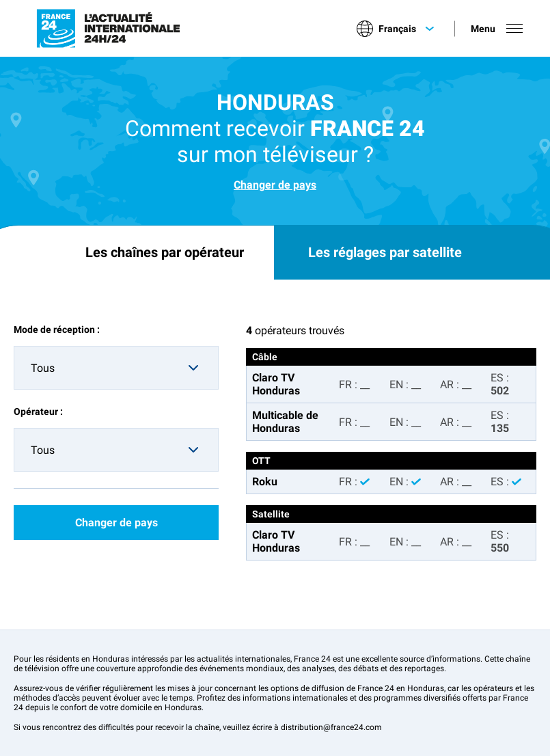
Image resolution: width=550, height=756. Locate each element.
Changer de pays (275, 185)
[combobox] (116, 368)
